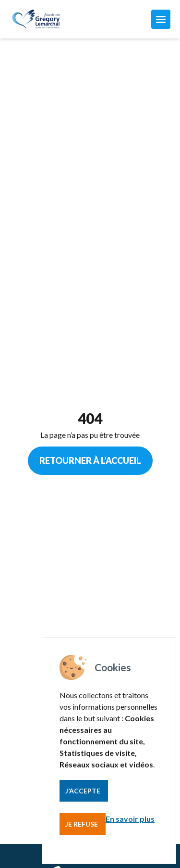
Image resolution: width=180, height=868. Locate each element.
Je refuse (82, 824)
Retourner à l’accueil (90, 460)
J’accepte (83, 791)
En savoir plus (130, 819)
